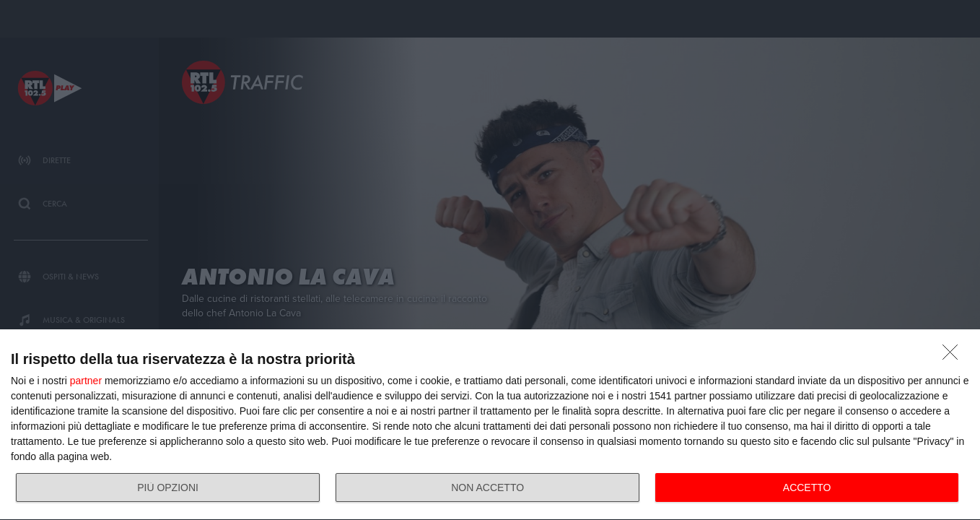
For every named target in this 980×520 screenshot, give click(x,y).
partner (86, 381)
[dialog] (490, 425)
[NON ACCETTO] (954, 356)
